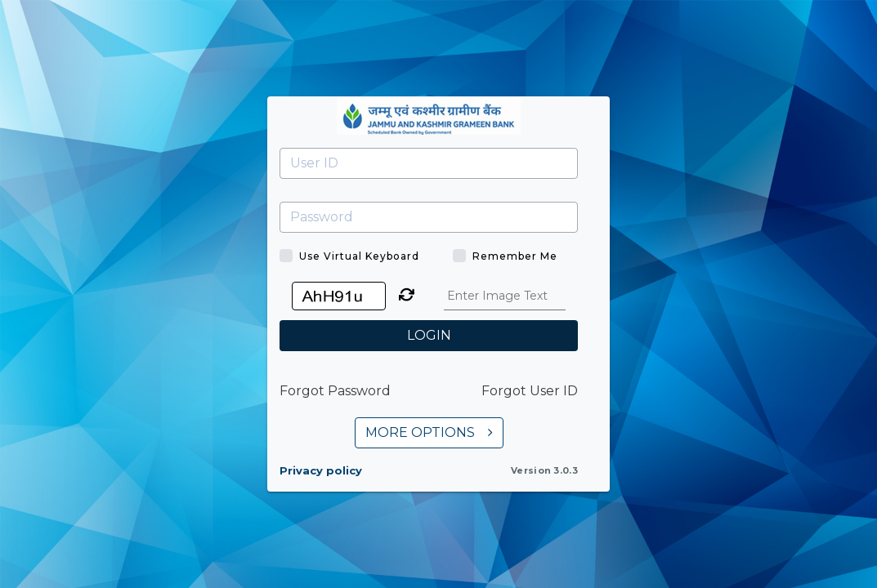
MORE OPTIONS (429, 432)
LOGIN (429, 335)
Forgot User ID (530, 391)
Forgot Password (335, 391)
